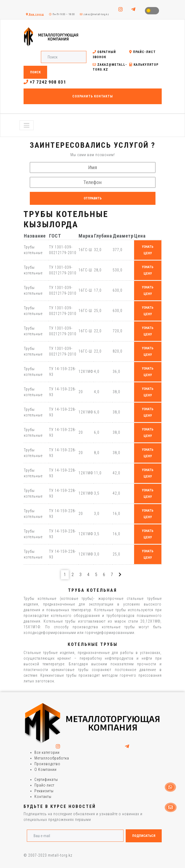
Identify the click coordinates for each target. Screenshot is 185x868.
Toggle (152, 11)
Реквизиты (44, 791)
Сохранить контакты (93, 96)
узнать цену (148, 250)
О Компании (46, 770)
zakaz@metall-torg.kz (95, 14)
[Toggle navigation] (27, 125)
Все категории (47, 752)
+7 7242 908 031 (45, 82)
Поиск (35, 72)
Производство (47, 764)
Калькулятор (144, 65)
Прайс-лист (142, 52)
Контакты (43, 797)
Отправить (93, 198)
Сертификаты (46, 780)
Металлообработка (52, 758)
